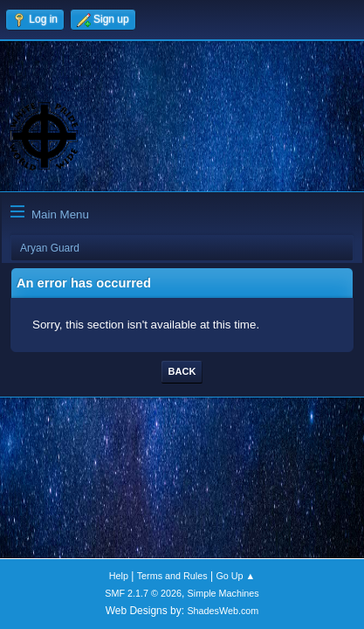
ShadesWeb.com (223, 611)
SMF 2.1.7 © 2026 (143, 593)
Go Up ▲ (235, 576)
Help (119, 576)
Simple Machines (223, 593)
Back (182, 371)
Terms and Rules (172, 576)
